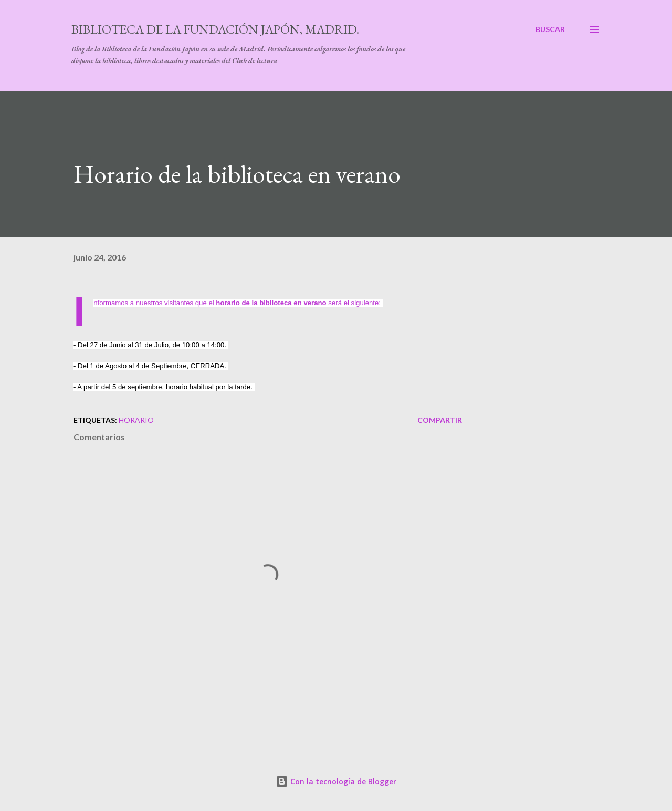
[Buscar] (550, 29)
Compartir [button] (440, 420)
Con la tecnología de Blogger (336, 781)
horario (136, 420)
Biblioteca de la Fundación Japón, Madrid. (215, 29)
